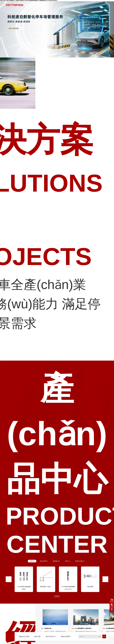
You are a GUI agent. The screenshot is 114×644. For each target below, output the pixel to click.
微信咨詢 (112, 601)
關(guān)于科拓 (24, 636)
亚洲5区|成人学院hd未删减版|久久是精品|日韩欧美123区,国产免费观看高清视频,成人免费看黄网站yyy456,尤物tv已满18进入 (29, 1)
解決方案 (38, 636)
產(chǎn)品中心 (51, 636)
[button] (9, 582)
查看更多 (57, 599)
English (112, 606)
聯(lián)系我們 (66, 636)
